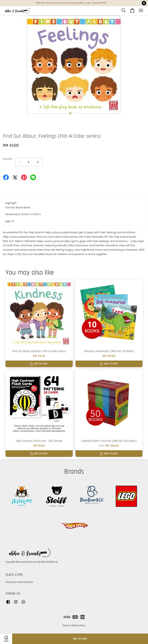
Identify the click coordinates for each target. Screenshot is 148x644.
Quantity (8, 159)
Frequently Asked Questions (19, 582)
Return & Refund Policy (74, 626)
